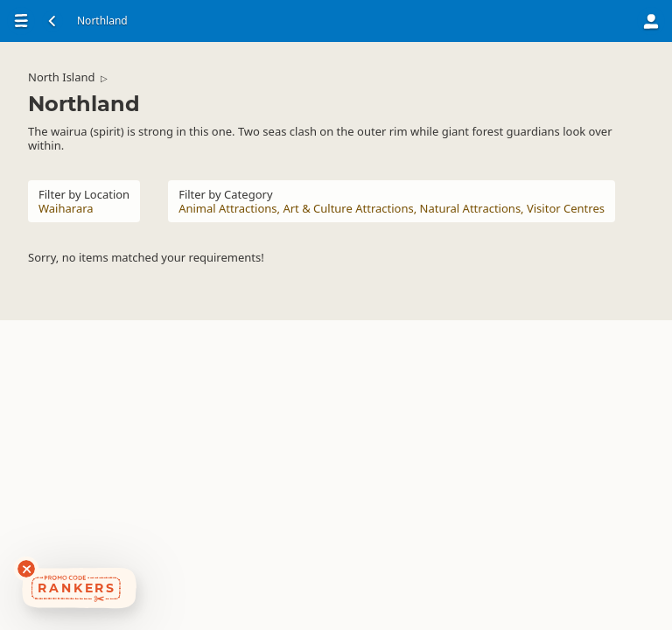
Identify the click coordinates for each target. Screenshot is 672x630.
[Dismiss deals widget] (26, 569)
